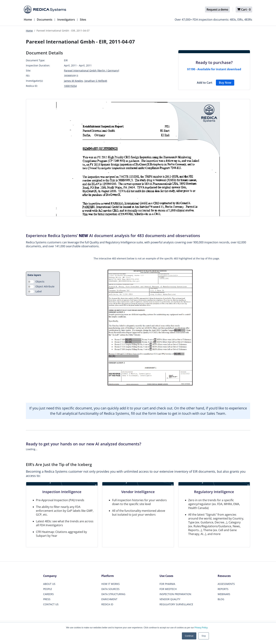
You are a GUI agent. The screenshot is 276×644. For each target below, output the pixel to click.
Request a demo (217, 10)
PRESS (47, 599)
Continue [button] (189, 636)
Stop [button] (204, 636)
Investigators (66, 20)
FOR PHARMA (167, 584)
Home (28, 20)
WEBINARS (224, 594)
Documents (45, 20)
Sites (83, 20)
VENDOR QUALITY (170, 599)
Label (39, 291)
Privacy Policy (201, 628)
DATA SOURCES (110, 589)
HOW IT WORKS (111, 584)
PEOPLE (48, 589)
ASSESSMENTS (226, 584)
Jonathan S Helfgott (96, 81)
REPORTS (223, 589)
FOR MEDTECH (168, 589)
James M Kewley (73, 81)
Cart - (244, 10)
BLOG (221, 599)
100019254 (70, 86)
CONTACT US (51, 604)
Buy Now (225, 83)
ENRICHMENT (109, 599)
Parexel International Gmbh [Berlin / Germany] (92, 71)
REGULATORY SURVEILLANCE (176, 604)
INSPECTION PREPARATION (175, 594)
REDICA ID (107, 604)
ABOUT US (49, 584)
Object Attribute (45, 286)
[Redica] (45, 10)
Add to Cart (205, 83)
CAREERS (48, 594)
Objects (40, 281)
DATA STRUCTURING (113, 594)
